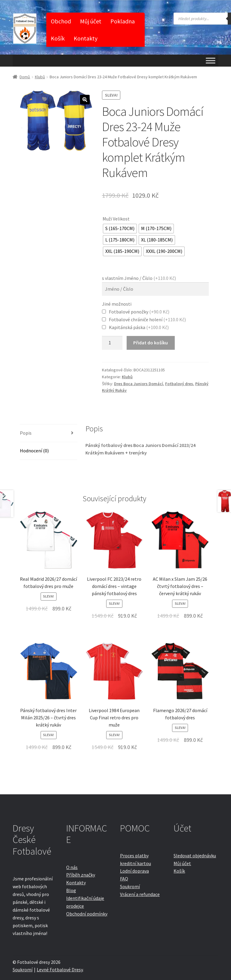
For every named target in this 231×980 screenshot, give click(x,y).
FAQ (124, 879)
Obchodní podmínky (87, 914)
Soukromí (130, 886)
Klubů (40, 77)
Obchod (61, 21)
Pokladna (123, 21)
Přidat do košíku (151, 343)
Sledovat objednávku (195, 856)
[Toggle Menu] (211, 60)
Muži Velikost (116, 219)
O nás (72, 867)
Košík (58, 38)
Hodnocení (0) (34, 451)
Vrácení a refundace (140, 894)
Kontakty (86, 38)
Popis (26, 433)
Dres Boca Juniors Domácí (139, 384)
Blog (71, 890)
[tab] (49, 433)
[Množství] (112, 343)
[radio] (120, 229)
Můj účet (91, 21)
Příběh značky (81, 875)
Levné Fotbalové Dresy (60, 970)
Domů (25, 77)
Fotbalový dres (179, 384)
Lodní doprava (134, 871)
